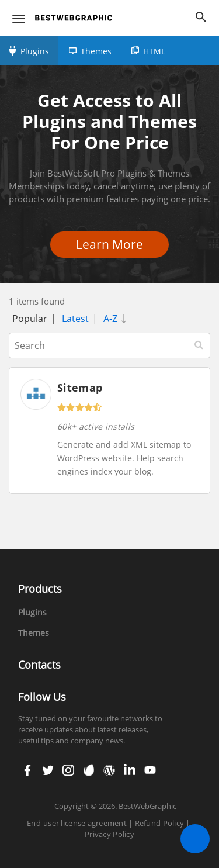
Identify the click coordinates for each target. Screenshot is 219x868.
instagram (68, 770)
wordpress (109, 770)
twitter (47, 770)
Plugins (35, 51)
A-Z (117, 319)
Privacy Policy (109, 834)
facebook (27, 770)
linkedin (128, 770)
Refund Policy (159, 823)
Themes (96, 51)
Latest (75, 319)
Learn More (113, 244)
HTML (154, 51)
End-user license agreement (77, 823)
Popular (30, 319)
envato (88, 770)
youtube (149, 770)
